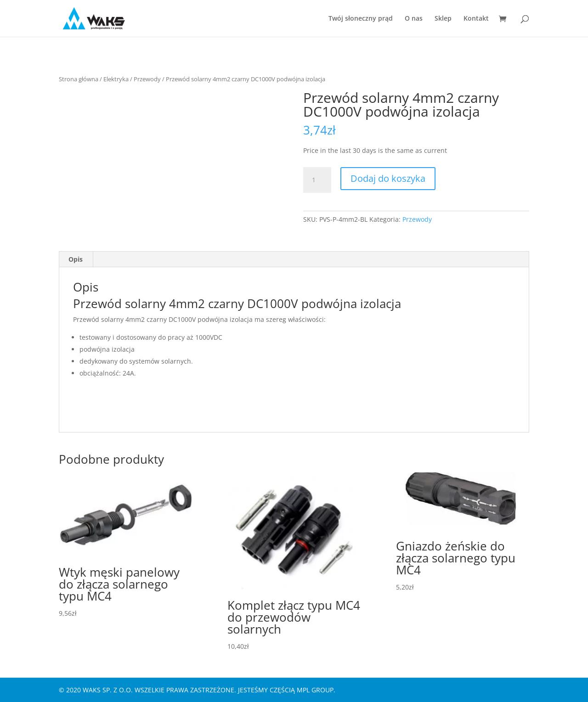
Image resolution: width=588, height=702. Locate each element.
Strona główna (79, 79)
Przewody (147, 79)
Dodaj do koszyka (388, 178)
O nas (414, 19)
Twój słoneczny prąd (361, 19)
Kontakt (476, 19)
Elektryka (116, 79)
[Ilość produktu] (317, 180)
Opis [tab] (76, 259)
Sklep (443, 19)
